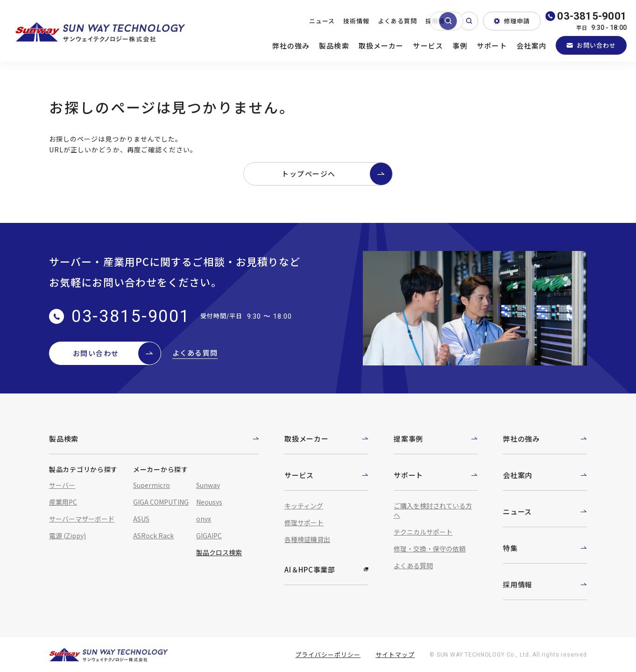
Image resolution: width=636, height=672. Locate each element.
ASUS (141, 519)
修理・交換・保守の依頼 (430, 549)
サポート (492, 46)
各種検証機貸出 (307, 539)
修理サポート (304, 522)
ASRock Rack (153, 536)
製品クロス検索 (219, 552)
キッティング (304, 506)
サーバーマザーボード (82, 519)
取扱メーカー (381, 46)
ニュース (322, 21)
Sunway (208, 485)
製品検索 (334, 46)
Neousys (209, 502)
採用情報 (438, 21)
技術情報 (356, 21)
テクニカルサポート (423, 532)
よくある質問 (397, 21)
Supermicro (152, 485)
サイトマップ (395, 654)
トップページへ (337, 174)
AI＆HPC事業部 (326, 569)
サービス (428, 46)
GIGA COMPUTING (161, 502)
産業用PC (63, 502)
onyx (204, 519)
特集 (545, 548)
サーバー (62, 485)
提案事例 (436, 439)
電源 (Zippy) (67, 536)
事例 (460, 46)
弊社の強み (291, 46)
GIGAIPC (209, 536)
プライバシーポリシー (328, 654)
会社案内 (532, 46)
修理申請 (512, 21)
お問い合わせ (591, 45)
